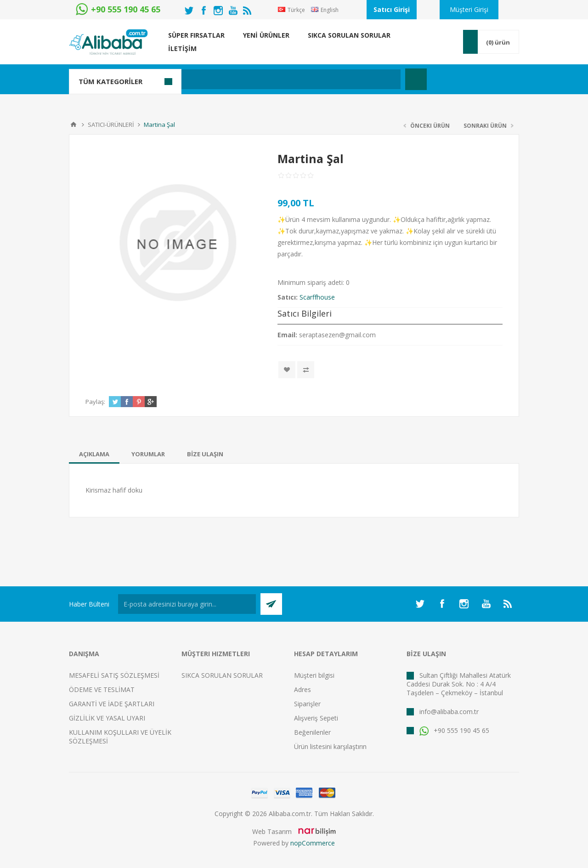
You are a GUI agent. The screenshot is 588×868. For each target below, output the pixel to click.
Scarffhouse (317, 297)
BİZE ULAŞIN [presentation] (205, 454)
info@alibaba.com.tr (449, 712)
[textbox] (250, 79)
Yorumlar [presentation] (148, 454)
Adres (302, 689)
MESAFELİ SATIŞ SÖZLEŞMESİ (114, 675)
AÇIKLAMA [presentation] (94, 454)
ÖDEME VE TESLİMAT (102, 689)
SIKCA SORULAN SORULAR (222, 675)
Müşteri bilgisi (314, 675)
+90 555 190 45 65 (454, 730)
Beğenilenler (312, 732)
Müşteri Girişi (469, 9)
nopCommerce (313, 843)
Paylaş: (95, 402)
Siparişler (307, 704)
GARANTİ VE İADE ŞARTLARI (112, 704)
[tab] (94, 454)
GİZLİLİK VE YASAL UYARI (107, 718)
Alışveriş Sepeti (316, 718)
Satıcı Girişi (392, 9)
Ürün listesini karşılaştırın (330, 746)
